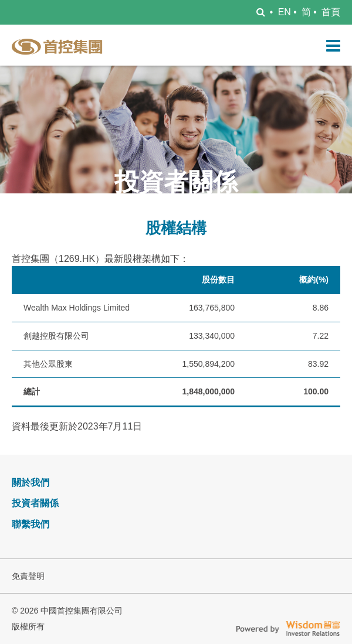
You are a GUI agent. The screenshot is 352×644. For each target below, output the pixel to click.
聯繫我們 (31, 524)
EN (285, 12)
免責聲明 (28, 576)
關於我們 (31, 483)
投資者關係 (35, 503)
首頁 (331, 12)
